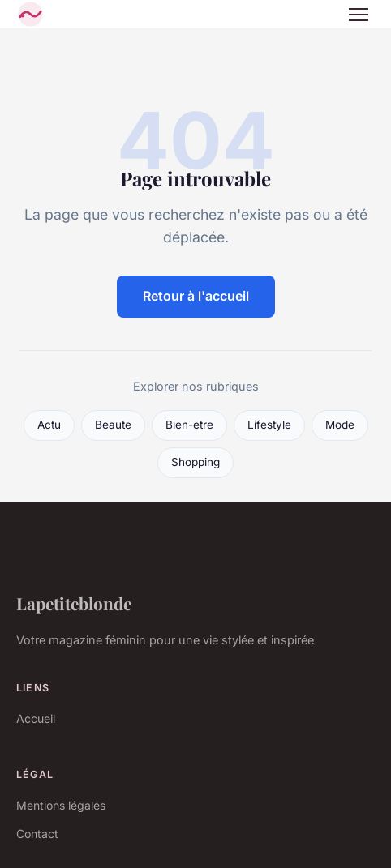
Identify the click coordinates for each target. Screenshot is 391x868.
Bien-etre (189, 425)
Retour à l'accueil (196, 296)
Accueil (36, 718)
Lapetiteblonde (74, 603)
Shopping (195, 462)
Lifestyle (269, 425)
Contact (37, 834)
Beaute (113, 425)
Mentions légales (61, 805)
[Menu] (359, 15)
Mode (340, 425)
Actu (49, 425)
